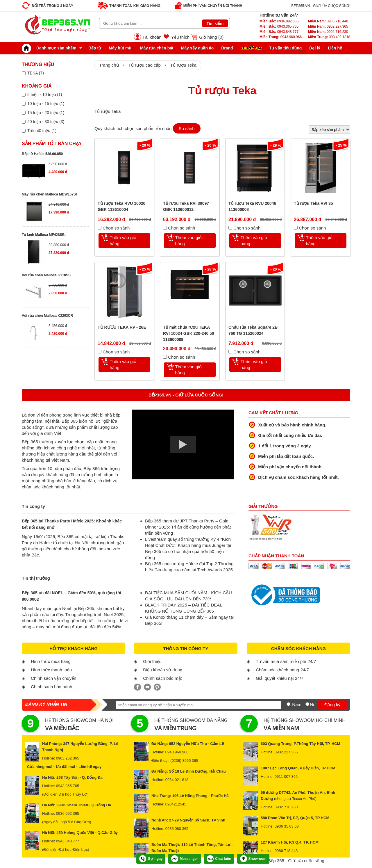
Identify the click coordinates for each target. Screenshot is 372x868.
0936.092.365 (279, 21)
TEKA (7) (36, 73)
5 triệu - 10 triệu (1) (45, 95)
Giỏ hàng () (211, 37)
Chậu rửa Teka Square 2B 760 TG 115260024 (253, 330)
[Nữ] (307, 704)
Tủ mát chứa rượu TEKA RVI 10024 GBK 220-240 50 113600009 (189, 333)
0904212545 (176, 804)
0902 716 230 (286, 807)
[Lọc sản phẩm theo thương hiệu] (24, 73)
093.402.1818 (329, 37)
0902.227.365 (328, 26)
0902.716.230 (328, 32)
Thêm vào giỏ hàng (123, 241)
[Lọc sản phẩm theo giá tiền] (24, 95)
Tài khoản (152, 37)
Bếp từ (95, 48)
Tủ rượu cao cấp (145, 65)
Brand (227, 48)
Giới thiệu (152, 661)
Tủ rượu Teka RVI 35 (313, 203)
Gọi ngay (151, 859)
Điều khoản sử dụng (163, 670)
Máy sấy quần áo (197, 48)
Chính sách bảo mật (162, 678)
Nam (297, 704)
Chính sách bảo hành (51, 687)
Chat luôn (219, 859)
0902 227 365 (286, 752)
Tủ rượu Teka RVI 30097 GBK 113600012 (186, 206)
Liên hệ (335, 48)
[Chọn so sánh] (100, 228)
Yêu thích (180, 37)
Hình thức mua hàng (51, 661)
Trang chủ (109, 65)
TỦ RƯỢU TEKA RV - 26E (122, 327)
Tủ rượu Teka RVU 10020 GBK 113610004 (121, 206)
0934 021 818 (177, 780)
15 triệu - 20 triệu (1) (46, 113)
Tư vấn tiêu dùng (286, 48)
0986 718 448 (286, 851)
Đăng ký (332, 705)
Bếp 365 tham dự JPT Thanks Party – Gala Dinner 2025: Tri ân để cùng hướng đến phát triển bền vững (188, 527)
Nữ (313, 704)
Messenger (185, 859)
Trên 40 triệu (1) (42, 131)
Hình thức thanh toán (51, 670)
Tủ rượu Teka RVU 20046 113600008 (252, 206)
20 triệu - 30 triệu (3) (46, 122)
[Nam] (288, 704)
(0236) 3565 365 (184, 761)
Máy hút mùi (121, 48)
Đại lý (315, 48)
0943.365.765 (279, 26)
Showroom (253, 859)
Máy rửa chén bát (157, 48)
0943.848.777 (279, 32)
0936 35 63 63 (287, 826)
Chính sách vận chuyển (53, 678)
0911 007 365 (286, 777)
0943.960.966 (281, 37)
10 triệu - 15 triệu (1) (46, 104)
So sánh (187, 128)
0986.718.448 (328, 21)
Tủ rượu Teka (183, 65)
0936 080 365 (177, 829)
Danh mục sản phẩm (51, 48)
